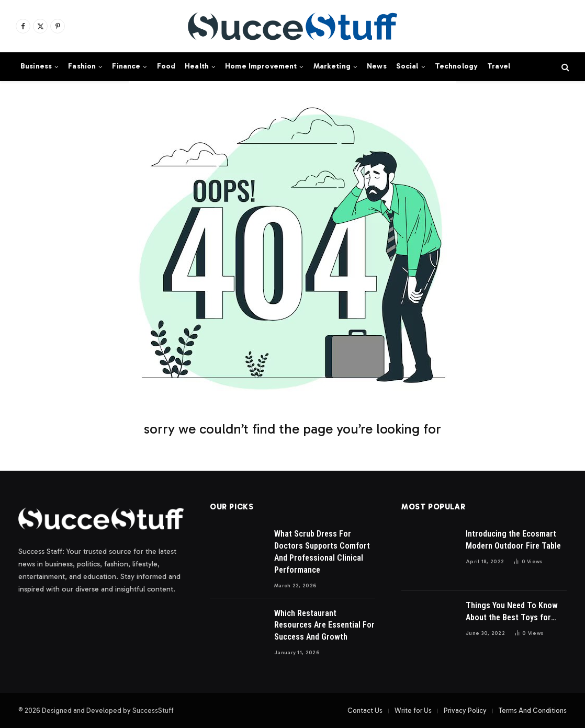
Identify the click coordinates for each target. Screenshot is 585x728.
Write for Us (413, 710)
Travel (499, 66)
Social (407, 66)
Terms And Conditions (533, 710)
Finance (126, 66)
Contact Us (365, 710)
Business (36, 66)
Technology (456, 66)
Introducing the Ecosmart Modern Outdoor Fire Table (513, 540)
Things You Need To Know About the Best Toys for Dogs (512, 612)
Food (166, 66)
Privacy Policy (465, 710)
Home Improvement (261, 66)
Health (197, 66)
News (377, 66)
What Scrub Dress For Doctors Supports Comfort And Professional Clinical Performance (322, 552)
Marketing (332, 66)
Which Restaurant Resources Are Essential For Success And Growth (324, 625)
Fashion (82, 66)
